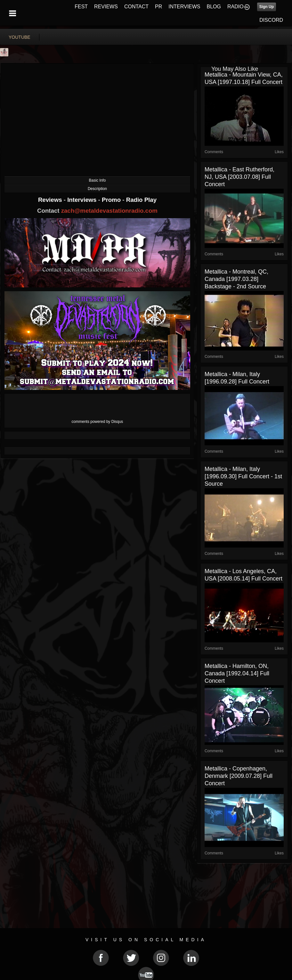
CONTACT (136, 7)
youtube (20, 37)
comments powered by (97, 422)
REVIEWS (106, 7)
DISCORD (271, 20)
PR (158, 7)
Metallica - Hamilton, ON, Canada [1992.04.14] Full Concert (237, 673)
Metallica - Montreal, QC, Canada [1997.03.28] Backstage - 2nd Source (236, 279)
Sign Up (267, 7)
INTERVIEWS (184, 7)
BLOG (214, 7)
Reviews (51, 200)
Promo (112, 200)
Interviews (83, 200)
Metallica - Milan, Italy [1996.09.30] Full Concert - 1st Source (243, 476)
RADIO (235, 7)
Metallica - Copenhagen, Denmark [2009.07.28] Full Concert (239, 776)
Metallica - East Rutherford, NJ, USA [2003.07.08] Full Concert (239, 177)
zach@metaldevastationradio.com (109, 211)
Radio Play (141, 200)
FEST (81, 7)
